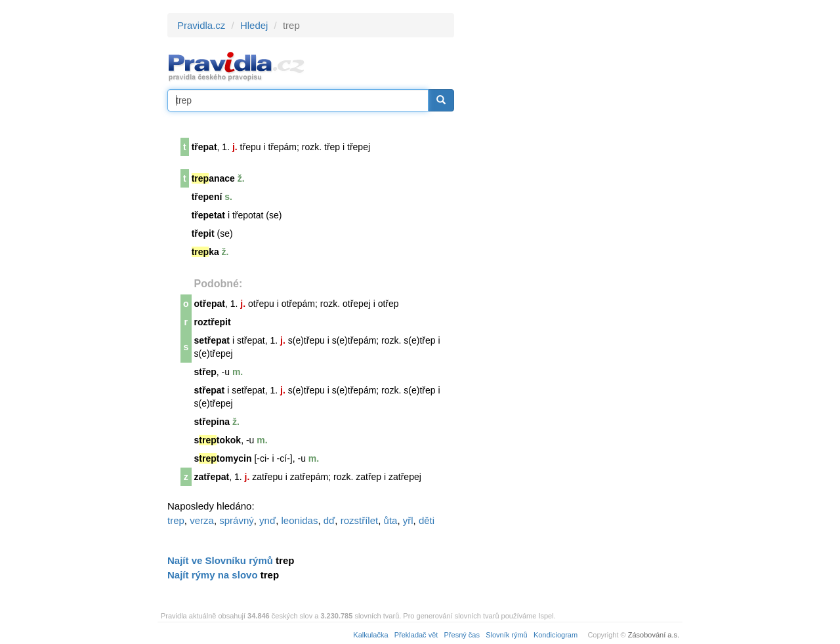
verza (202, 520)
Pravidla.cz (201, 25)
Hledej (254, 25)
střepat (210, 390)
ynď (267, 520)
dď (329, 520)
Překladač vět (416, 635)
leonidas (300, 520)
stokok (218, 440)
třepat (204, 147)
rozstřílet (360, 520)
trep (176, 520)
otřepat (210, 304)
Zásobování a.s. (654, 635)
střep (205, 372)
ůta (391, 520)
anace (213, 178)
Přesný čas (462, 635)
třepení (207, 197)
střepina (212, 422)
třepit (203, 233)
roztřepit (213, 322)
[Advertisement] (572, 210)
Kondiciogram (556, 635)
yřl (408, 520)
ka (205, 252)
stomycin (223, 458)
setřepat (212, 340)
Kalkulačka (370, 635)
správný (237, 520)
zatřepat (212, 477)
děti (427, 520)
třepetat (208, 215)
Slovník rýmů (507, 635)
